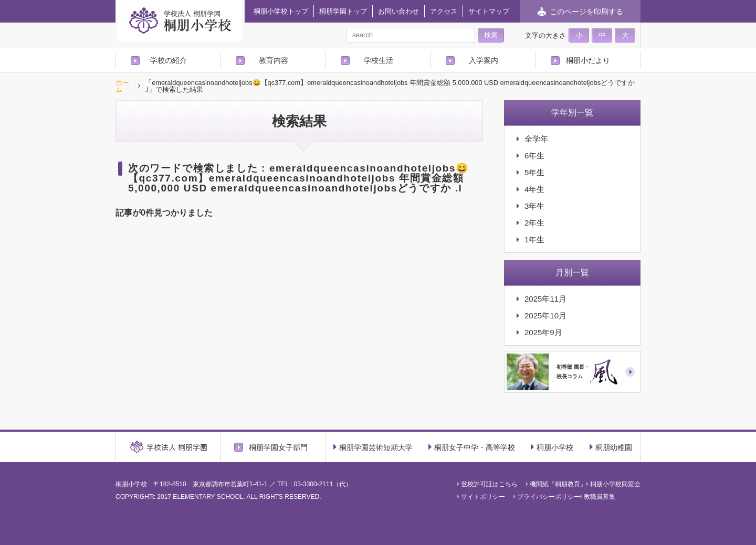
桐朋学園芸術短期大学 (373, 447)
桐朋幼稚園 (611, 447)
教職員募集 (598, 497)
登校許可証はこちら (487, 484)
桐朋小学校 (552, 447)
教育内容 (274, 60)
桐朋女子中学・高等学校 (472, 447)
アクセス (444, 11)
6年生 (534, 156)
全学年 (536, 139)
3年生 (534, 206)
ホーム (122, 87)
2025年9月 (543, 332)
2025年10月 (545, 316)
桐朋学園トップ (343, 11)
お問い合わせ (398, 11)
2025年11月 (545, 299)
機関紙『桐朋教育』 (556, 484)
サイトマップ (489, 11)
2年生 (534, 223)
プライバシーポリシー (547, 497)
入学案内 (484, 60)
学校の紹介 (169, 60)
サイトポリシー (481, 497)
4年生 (534, 189)
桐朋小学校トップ (281, 11)
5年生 (534, 172)
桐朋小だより (588, 60)
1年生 (534, 239)
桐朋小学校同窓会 (613, 484)
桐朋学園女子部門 (278, 447)
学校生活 (379, 60)
